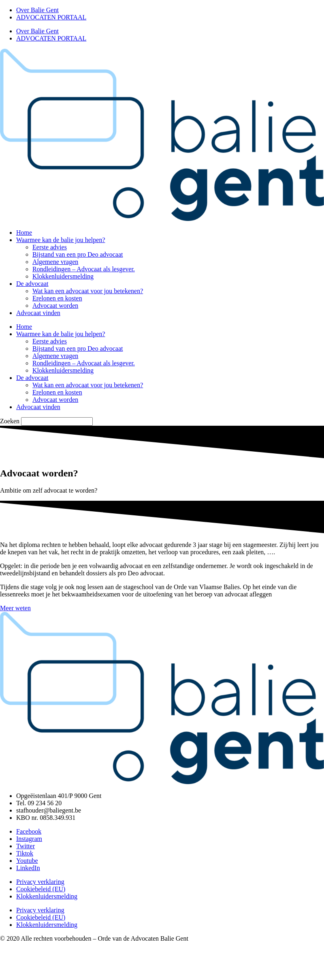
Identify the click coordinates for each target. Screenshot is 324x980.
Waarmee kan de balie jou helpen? (61, 240)
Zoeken (10, 421)
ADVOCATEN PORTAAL (51, 17)
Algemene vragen (55, 262)
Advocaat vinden (38, 313)
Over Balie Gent (37, 10)
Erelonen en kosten (57, 298)
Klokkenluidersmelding (63, 276)
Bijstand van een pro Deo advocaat (78, 254)
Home (24, 233)
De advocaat (32, 284)
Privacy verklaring (40, 882)
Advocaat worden (55, 306)
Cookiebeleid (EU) (41, 889)
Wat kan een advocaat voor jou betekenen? (88, 291)
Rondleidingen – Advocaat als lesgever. (84, 269)
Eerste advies (50, 247)
